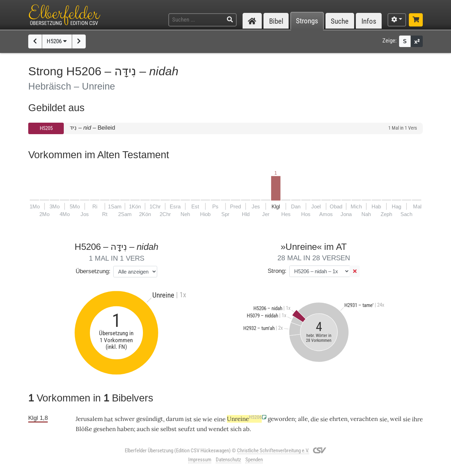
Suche (340, 21)
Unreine (244, 419)
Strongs (307, 21)
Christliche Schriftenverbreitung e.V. (273, 451)
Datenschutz (228, 460)
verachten (364, 419)
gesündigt (150, 419)
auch (143, 429)
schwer (125, 419)
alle (303, 419)
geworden (281, 419)
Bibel (276, 21)
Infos (369, 21)
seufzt (187, 429)
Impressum (200, 460)
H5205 (46, 128)
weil (396, 419)
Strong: (277, 271)
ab (246, 429)
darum (175, 419)
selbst (169, 429)
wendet (219, 429)
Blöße (84, 429)
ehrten (338, 419)
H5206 (57, 41)
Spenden (254, 460)
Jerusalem (89, 419)
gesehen (105, 429)
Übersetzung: (93, 271)
